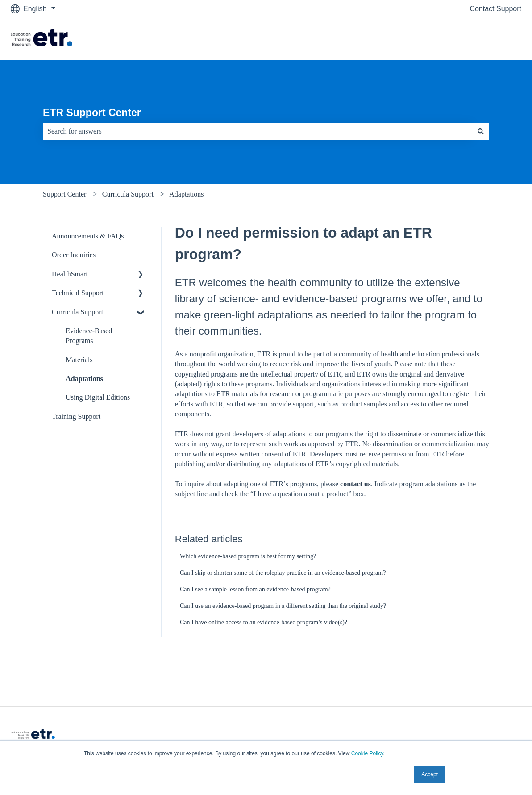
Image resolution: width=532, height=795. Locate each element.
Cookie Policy (367, 753)
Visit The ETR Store (481, 39)
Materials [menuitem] (79, 360)
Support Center (64, 194)
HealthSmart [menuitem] (70, 274)
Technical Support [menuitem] (78, 293)
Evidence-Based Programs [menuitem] (89, 336)
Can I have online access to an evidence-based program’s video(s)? (264, 622)
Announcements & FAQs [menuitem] (88, 236)
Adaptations (186, 194)
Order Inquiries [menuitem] (74, 255)
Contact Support (495, 9)
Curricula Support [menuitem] (77, 312)
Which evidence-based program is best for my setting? (248, 556)
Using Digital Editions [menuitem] (98, 397)
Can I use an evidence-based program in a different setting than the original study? (283, 606)
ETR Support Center (92, 113)
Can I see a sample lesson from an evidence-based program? (255, 589)
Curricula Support (128, 194)
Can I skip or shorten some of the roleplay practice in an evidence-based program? (283, 573)
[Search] (481, 131)
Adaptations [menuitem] (84, 379)
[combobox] (258, 131)
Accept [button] (430, 774)
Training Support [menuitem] (76, 416)
